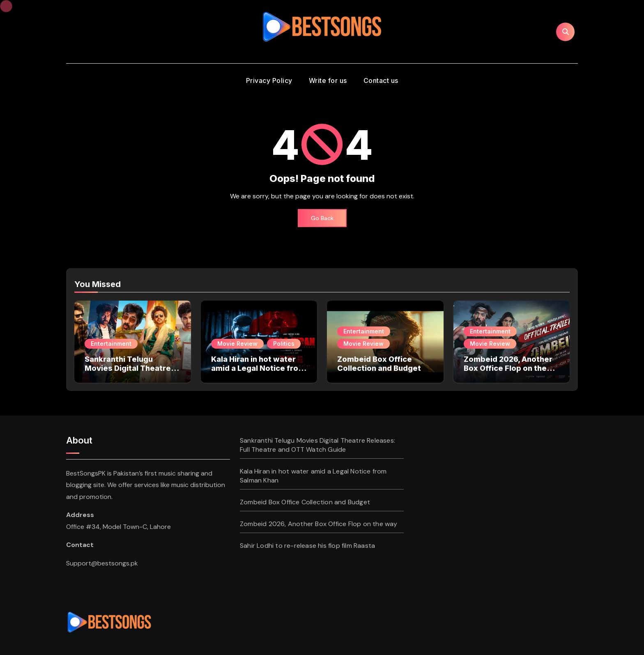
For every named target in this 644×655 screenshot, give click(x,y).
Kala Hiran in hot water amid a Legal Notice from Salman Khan (258, 368)
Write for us (328, 80)
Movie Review (237, 344)
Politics (284, 344)
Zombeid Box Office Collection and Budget (379, 364)
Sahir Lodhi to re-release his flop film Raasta (307, 546)
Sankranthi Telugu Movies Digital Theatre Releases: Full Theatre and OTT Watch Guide (128, 372)
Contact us (381, 80)
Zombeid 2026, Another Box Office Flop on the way (508, 368)
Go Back (322, 218)
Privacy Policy (269, 80)
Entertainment (111, 344)
